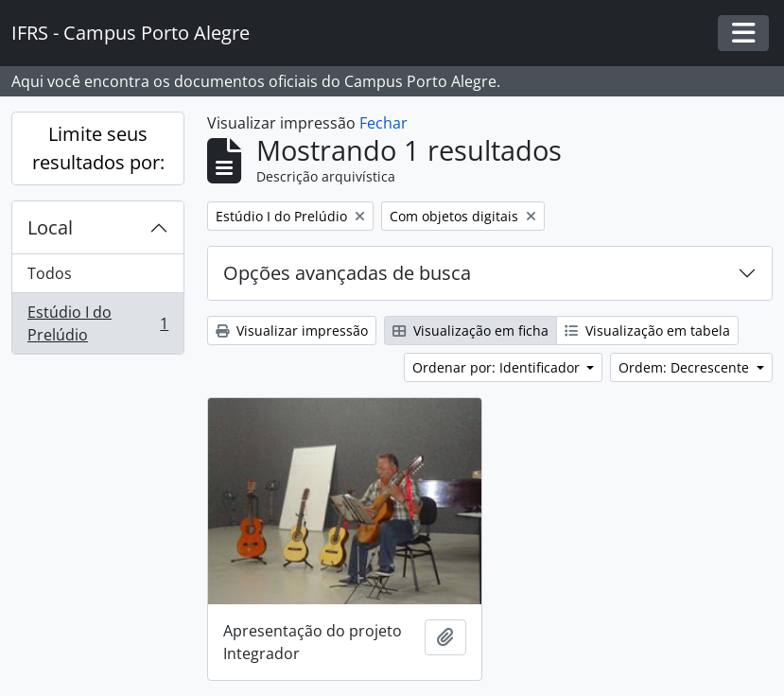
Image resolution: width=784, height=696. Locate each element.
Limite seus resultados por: (98, 148)
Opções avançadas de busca (347, 273)
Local (50, 227)
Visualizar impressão (292, 331)
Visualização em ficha (470, 331)
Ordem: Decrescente (686, 367)
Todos (50, 273)
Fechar (383, 123)
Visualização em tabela (647, 331)
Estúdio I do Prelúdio (97, 323)
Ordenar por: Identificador (498, 367)
